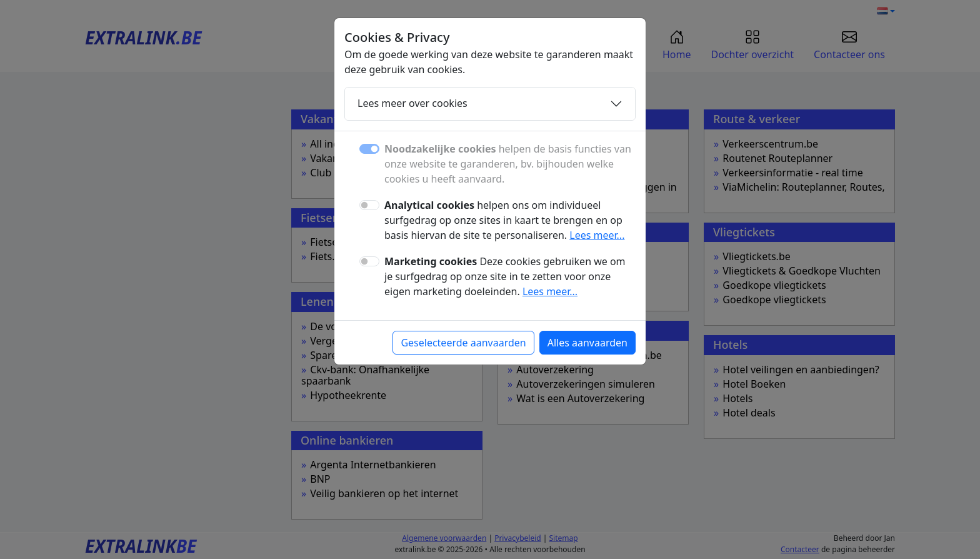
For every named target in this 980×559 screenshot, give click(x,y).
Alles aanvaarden (587, 343)
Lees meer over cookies (412, 103)
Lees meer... (597, 235)
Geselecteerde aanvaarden (463, 343)
